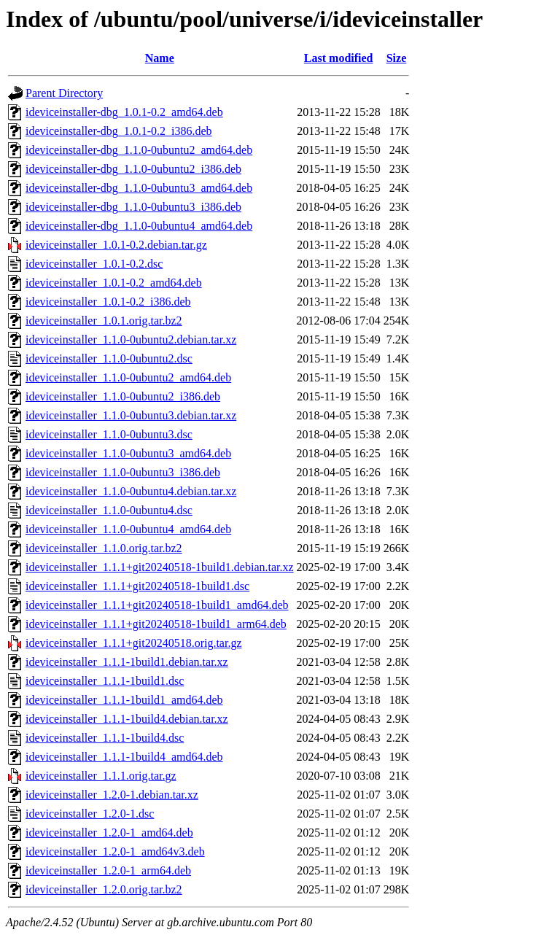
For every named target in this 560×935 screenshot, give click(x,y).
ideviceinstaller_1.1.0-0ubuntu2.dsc (109, 358)
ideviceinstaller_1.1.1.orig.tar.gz (101, 776)
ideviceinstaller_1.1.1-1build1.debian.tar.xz (127, 662)
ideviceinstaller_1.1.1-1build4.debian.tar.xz (127, 719)
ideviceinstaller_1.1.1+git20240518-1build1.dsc (137, 586)
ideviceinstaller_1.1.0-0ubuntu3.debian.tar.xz (131, 415)
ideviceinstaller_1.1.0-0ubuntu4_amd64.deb (128, 529)
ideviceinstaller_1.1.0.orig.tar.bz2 (104, 548)
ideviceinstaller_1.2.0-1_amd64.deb (109, 833)
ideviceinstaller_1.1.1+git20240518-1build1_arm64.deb (156, 624)
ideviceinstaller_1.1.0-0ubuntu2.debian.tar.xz (131, 340)
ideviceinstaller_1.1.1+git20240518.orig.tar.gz (134, 643)
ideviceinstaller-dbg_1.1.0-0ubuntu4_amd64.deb (139, 226)
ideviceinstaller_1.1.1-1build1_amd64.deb (124, 700)
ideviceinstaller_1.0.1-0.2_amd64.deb (114, 283)
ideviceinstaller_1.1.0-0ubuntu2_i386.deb (123, 396)
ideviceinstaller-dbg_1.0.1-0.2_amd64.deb (124, 112)
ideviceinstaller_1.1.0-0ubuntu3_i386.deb (123, 472)
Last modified (339, 58)
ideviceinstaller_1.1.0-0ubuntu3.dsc (109, 434)
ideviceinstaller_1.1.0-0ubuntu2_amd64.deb (128, 377)
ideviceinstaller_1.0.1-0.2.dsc (94, 264)
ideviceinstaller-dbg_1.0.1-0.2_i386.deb (119, 131)
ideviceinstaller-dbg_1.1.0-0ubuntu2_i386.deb (133, 169)
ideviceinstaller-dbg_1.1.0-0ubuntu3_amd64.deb (139, 188)
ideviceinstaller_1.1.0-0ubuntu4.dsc (109, 510)
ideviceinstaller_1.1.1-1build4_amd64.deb (124, 757)
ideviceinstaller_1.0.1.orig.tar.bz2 (104, 321)
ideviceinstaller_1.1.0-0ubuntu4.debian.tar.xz (131, 491)
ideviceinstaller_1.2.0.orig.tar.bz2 (104, 889)
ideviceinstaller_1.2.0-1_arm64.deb (108, 870)
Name (160, 58)
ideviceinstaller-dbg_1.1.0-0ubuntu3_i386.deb (133, 207)
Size (397, 58)
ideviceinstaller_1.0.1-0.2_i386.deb (108, 302)
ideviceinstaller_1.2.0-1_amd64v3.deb (115, 851)
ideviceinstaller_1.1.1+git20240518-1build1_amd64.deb (157, 605)
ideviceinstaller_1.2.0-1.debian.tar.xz (112, 795)
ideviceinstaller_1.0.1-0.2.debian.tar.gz (116, 245)
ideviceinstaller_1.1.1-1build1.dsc (105, 681)
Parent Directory (64, 93)
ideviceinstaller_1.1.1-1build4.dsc (105, 738)
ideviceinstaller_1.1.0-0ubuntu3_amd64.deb (128, 453)
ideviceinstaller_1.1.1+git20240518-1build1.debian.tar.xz (160, 567)
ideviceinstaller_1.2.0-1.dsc (90, 814)
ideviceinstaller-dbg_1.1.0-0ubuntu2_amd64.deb (139, 150)
